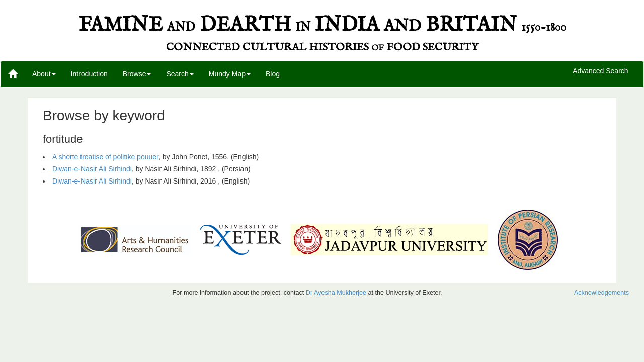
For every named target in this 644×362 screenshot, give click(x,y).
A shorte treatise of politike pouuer (105, 157)
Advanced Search (600, 71)
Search (180, 74)
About (44, 74)
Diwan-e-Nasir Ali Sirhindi (92, 169)
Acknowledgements (601, 293)
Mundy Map (230, 74)
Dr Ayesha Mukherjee (336, 293)
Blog (273, 74)
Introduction (89, 74)
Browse (137, 74)
